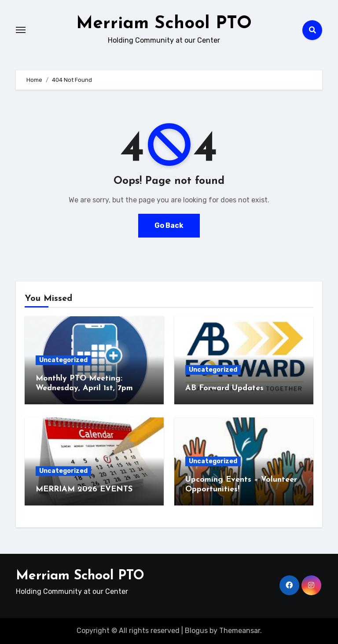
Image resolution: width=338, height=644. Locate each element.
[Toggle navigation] (21, 30)
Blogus (196, 631)
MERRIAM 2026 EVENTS (85, 489)
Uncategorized (63, 360)
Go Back (169, 225)
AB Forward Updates (224, 388)
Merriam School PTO (164, 24)
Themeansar (240, 631)
